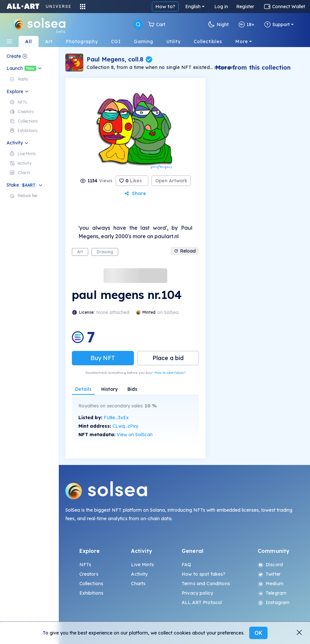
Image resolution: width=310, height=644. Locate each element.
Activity (139, 574)
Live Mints (142, 565)
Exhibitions (91, 593)
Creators (89, 574)
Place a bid (168, 358)
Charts (138, 584)
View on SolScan (135, 435)
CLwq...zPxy (125, 426)
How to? (165, 6)
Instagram (274, 603)
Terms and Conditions (206, 584)
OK (258, 633)
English (193, 7)
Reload (185, 251)
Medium (271, 584)
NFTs (85, 565)
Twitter (269, 574)
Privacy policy (197, 593)
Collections (91, 584)
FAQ (186, 565)
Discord (270, 565)
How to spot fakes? (170, 373)
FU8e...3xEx (116, 418)
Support (277, 25)
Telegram (272, 593)
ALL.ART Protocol (202, 603)
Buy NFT (103, 358)
